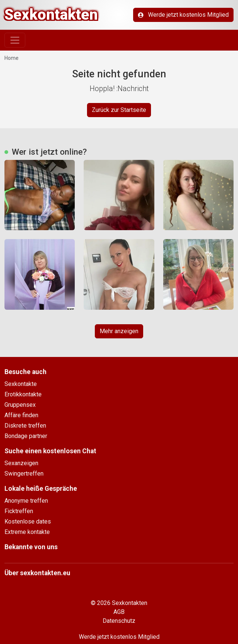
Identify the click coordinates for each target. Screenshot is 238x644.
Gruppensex (20, 405)
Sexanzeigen (21, 463)
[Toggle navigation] (15, 40)
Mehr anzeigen (119, 331)
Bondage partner (26, 436)
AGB (119, 612)
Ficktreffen (19, 511)
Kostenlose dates (28, 521)
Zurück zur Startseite (119, 110)
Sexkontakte (21, 384)
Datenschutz (119, 621)
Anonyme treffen (26, 501)
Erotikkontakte (23, 394)
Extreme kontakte (27, 532)
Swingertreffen (24, 474)
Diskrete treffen (25, 426)
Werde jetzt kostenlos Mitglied (183, 15)
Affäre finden (21, 415)
